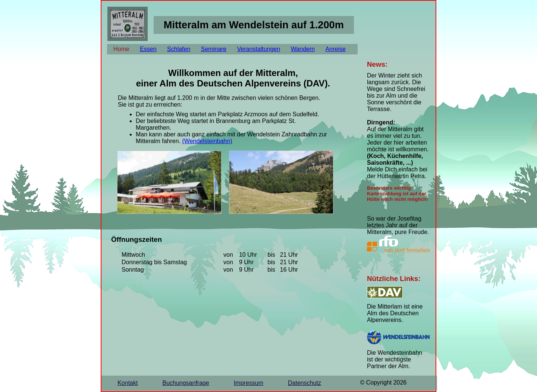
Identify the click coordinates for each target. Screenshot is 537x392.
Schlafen (179, 49)
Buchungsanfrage (186, 383)
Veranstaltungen (259, 49)
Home (121, 49)
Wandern (303, 49)
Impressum (249, 383)
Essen (148, 49)
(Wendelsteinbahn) (207, 141)
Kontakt (128, 383)
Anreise (336, 49)
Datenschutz (304, 383)
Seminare (214, 49)
